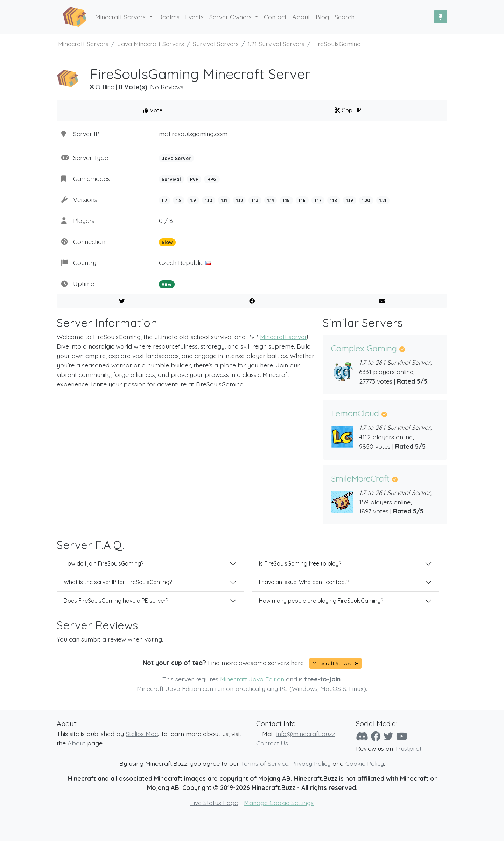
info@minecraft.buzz (306, 734)
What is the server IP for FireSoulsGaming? (118, 582)
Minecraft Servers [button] (121, 17)
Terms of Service (265, 763)
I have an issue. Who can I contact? (304, 582)
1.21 (383, 200)
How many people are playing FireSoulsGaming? (321, 601)
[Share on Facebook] (252, 301)
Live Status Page (214, 803)
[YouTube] (402, 736)
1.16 (302, 200)
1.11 (224, 200)
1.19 (350, 200)
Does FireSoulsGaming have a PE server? (116, 601)
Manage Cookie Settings (279, 803)
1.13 (255, 200)
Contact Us (272, 743)
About (76, 743)
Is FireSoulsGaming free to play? (300, 563)
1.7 (164, 200)
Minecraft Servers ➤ (335, 663)
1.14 (271, 200)
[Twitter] (388, 736)
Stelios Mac (142, 734)
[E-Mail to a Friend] (382, 301)
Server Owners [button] (231, 17)
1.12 (240, 200)
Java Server (176, 158)
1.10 (209, 200)
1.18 (334, 200)
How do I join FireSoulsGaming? (104, 563)
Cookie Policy (365, 763)
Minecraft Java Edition (252, 679)
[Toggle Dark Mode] (441, 17)
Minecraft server (283, 337)
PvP (194, 179)
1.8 (179, 200)
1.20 (366, 200)
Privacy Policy (311, 763)
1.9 (193, 200)
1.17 (318, 200)
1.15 (286, 200)
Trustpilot (408, 748)
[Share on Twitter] (122, 301)
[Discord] (362, 736)
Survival (171, 179)
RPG (212, 179)
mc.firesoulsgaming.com (193, 134)
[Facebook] (376, 736)
